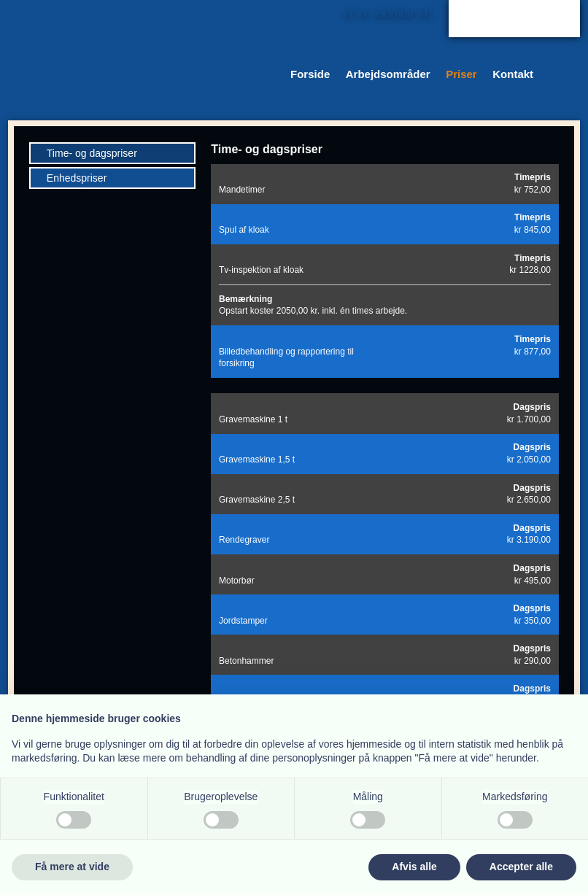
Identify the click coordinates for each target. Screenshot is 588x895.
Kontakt (513, 74)
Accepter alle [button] (521, 867)
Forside (310, 74)
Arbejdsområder (388, 74)
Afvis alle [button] (414, 867)
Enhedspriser (77, 178)
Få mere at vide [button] (72, 867)
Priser (461, 74)
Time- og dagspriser (92, 153)
